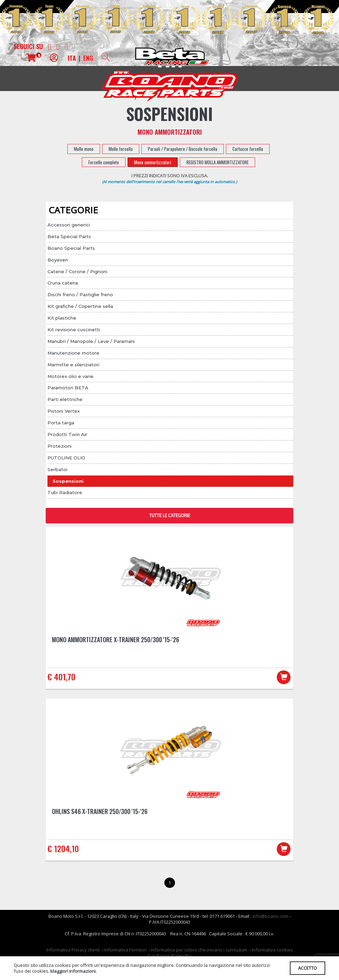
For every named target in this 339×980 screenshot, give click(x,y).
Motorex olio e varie (70, 376)
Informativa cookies (272, 951)
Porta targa (61, 423)
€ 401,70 (61, 677)
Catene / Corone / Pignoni (77, 271)
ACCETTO (307, 968)
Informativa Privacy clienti (73, 951)
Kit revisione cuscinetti (74, 330)
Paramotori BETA (68, 388)
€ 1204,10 (63, 849)
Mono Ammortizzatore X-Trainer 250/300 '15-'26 (116, 639)
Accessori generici (69, 225)
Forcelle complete (104, 162)
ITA (72, 58)
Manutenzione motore (73, 353)
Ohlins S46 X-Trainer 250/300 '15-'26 (100, 812)
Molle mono (84, 149)
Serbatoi (57, 469)
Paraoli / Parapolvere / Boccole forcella (183, 149)
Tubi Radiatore (65, 492)
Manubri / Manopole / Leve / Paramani (91, 341)
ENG (88, 58)
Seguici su (28, 46)
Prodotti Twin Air (67, 434)
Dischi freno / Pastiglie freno (80, 294)
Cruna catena (63, 283)
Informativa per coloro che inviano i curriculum (199, 951)
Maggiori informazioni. (73, 971)
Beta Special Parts (69, 236)
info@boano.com (270, 918)
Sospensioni (68, 481)
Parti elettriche (65, 399)
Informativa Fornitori (125, 951)
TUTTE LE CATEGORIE (170, 515)
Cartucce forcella (248, 149)
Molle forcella (121, 149)
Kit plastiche (62, 318)
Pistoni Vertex (64, 411)
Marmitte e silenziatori (73, 365)
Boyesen (58, 260)
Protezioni (59, 446)
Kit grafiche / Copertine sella (80, 306)
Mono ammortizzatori (153, 162)
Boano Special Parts (71, 248)
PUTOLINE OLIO (66, 458)
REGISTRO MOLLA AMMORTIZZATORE (217, 162)
